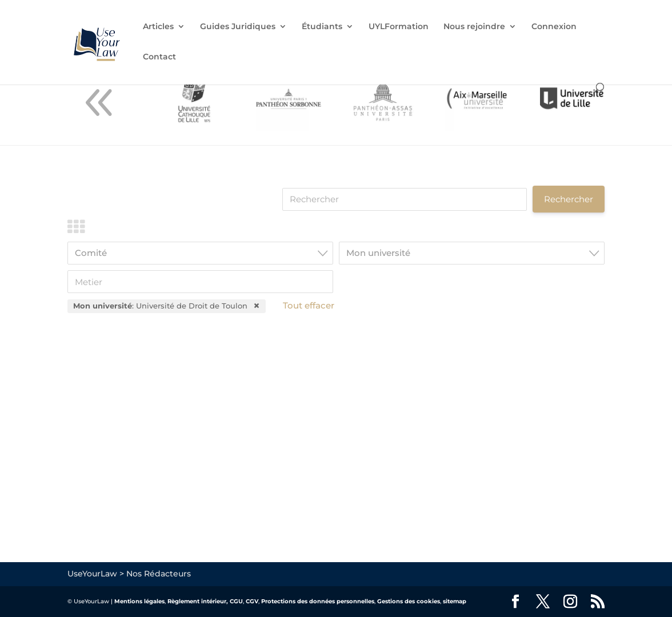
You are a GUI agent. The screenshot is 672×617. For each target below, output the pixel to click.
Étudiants (322, 27)
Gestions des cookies (409, 601)
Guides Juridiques (238, 27)
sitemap (455, 601)
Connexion (554, 27)
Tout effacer (309, 305)
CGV (252, 601)
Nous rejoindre (474, 27)
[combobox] (200, 253)
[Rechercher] (405, 199)
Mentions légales (139, 601)
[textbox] (204, 253)
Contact (159, 57)
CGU (236, 601)
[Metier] (200, 282)
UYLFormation (399, 27)
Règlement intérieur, (198, 601)
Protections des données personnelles (318, 601)
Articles (158, 27)
